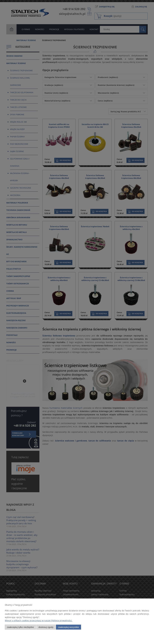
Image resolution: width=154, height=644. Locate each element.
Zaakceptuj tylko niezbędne (20, 627)
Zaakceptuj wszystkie (69, 627)
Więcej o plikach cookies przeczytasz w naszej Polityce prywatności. (39, 620)
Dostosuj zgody (46, 627)
